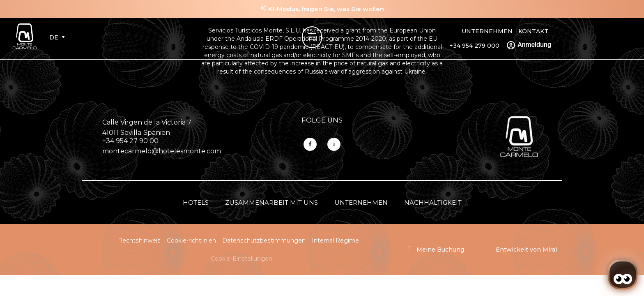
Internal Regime (335, 240)
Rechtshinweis (139, 240)
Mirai (550, 250)
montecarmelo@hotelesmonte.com (162, 151)
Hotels (196, 202)
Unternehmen (487, 31)
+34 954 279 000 (474, 46)
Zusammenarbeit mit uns (271, 202)
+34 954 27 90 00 (130, 141)
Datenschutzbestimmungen (264, 240)
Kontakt (533, 31)
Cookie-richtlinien (191, 240)
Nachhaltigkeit (433, 202)
